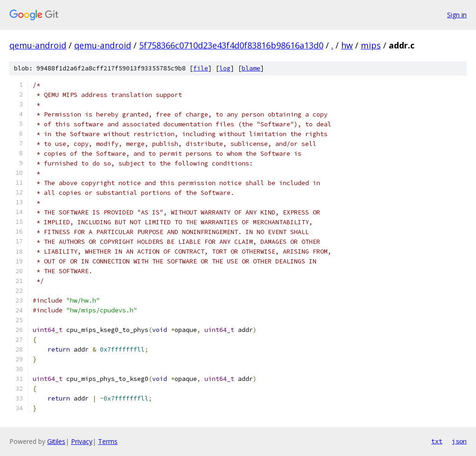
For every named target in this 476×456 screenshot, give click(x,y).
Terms (108, 441)
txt (437, 441)
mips (371, 45)
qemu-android (38, 45)
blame (251, 68)
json (459, 441)
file (201, 68)
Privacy (82, 441)
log (225, 68)
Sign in (457, 15)
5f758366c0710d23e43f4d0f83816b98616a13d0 (231, 45)
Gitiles (56, 441)
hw (347, 45)
